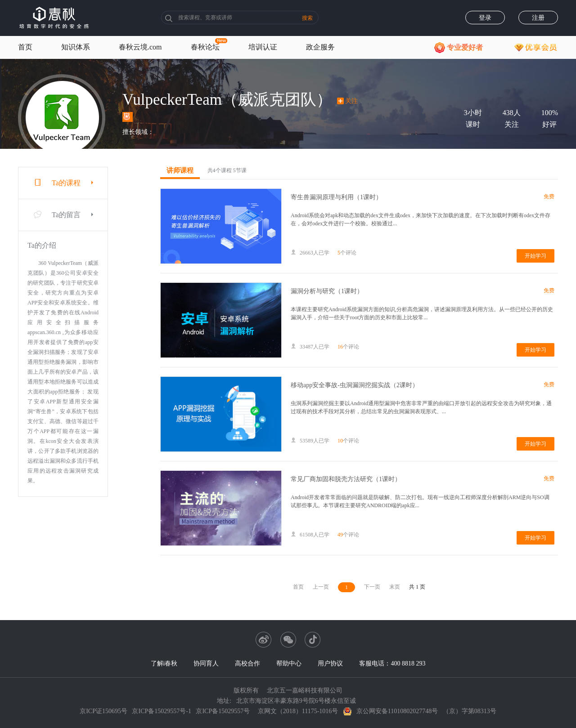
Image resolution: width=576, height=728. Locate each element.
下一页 (372, 587)
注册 (538, 18)
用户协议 (330, 663)
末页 (395, 587)
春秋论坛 (205, 47)
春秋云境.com (140, 47)
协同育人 (206, 663)
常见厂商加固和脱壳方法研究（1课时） (346, 479)
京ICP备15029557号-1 (161, 711)
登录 (485, 18)
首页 (25, 47)
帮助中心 (289, 663)
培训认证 (263, 47)
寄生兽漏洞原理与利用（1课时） (336, 197)
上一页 (321, 587)
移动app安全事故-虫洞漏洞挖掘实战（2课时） (355, 385)
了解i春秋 (164, 663)
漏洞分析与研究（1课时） (327, 291)
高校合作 (247, 663)
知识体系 (76, 47)
